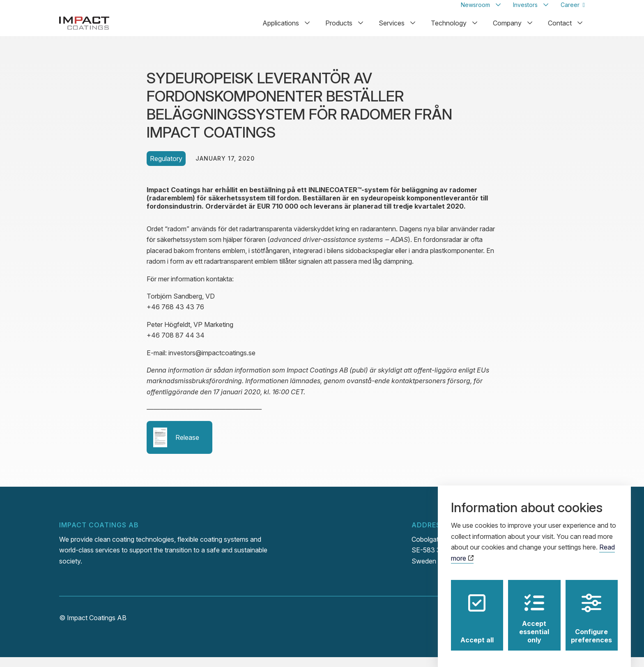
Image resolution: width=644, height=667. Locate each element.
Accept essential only (534, 611)
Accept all (477, 611)
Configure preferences (591, 611)
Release (176, 447)
